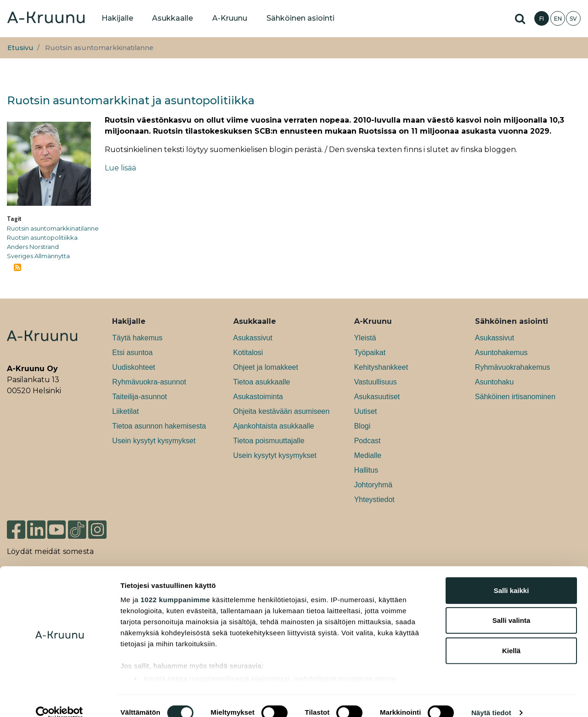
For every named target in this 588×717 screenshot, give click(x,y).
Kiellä (511, 637)
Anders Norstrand (33, 247)
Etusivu (20, 48)
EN (558, 19)
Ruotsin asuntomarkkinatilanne (53, 228)
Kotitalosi (248, 353)
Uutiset (366, 411)
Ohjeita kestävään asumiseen (282, 411)
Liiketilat (125, 411)
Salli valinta (512, 607)
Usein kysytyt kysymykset (154, 441)
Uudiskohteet (133, 367)
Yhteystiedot (374, 500)
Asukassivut (253, 338)
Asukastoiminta (258, 397)
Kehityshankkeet (381, 367)
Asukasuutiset (377, 397)
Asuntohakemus (501, 353)
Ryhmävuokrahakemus (513, 367)
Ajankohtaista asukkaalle (274, 426)
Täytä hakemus (137, 338)
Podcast (367, 441)
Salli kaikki (512, 577)
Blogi (362, 426)
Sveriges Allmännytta (38, 256)
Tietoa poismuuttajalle (269, 441)
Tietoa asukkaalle (262, 382)
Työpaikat (370, 353)
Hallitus (366, 470)
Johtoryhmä (373, 485)
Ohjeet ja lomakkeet (266, 367)
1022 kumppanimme (175, 586)
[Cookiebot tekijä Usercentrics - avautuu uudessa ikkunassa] (59, 699)
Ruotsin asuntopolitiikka (42, 237)
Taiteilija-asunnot (139, 397)
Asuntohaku (495, 382)
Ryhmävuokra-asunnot (149, 382)
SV (573, 19)
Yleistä (365, 338)
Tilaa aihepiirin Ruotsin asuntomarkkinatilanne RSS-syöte (17, 267)
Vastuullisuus (376, 382)
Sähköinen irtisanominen (515, 397)
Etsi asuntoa (132, 353)
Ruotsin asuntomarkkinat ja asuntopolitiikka (131, 100)
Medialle (368, 455)
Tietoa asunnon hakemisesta (159, 426)
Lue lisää (120, 168)
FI (542, 19)
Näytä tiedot (491, 699)
